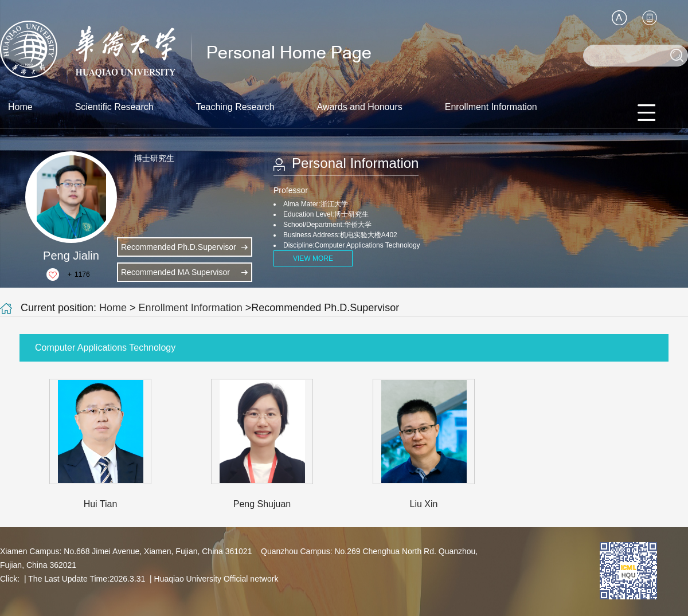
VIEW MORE (313, 258)
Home (20, 107)
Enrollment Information (491, 107)
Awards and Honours (360, 107)
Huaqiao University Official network (216, 579)
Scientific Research (114, 107)
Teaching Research (235, 107)
